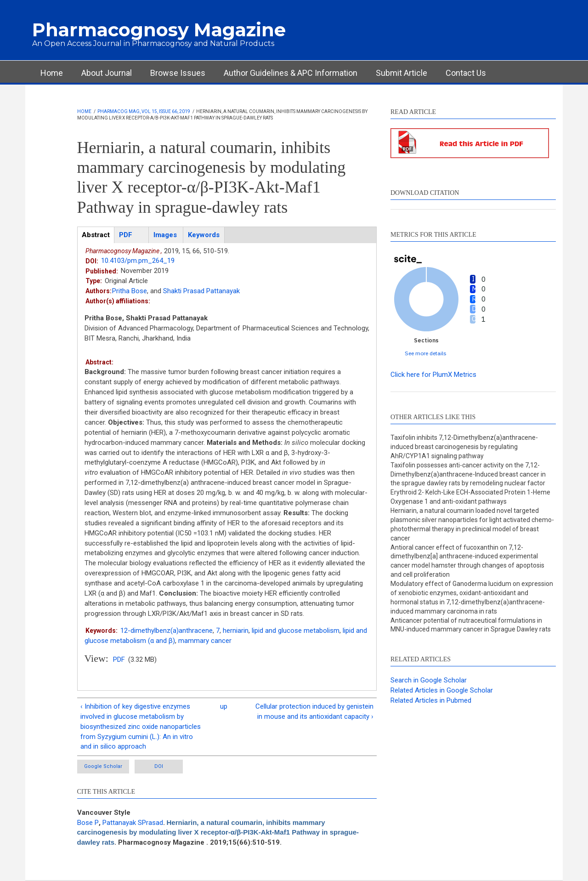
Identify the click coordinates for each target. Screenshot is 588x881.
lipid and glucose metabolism (296, 631)
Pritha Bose (130, 291)
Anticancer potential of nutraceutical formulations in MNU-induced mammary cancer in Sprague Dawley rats (471, 625)
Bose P (88, 823)
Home (52, 73)
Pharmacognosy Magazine (159, 30)
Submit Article (401, 73)
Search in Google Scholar (429, 680)
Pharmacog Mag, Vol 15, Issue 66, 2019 (144, 111)
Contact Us (466, 73)
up (224, 706)
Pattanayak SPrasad (133, 823)
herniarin (236, 631)
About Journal (107, 73)
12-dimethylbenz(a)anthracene (167, 631)
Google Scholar (103, 766)
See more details (426, 353)
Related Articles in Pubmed (431, 700)
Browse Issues (178, 73)
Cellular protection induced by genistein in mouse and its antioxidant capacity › (314, 711)
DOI (159, 766)
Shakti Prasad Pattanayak (201, 291)
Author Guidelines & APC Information (291, 73)
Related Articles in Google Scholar (442, 690)
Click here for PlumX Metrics (433, 375)
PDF (119, 659)
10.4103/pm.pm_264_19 (138, 261)
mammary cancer (205, 641)
